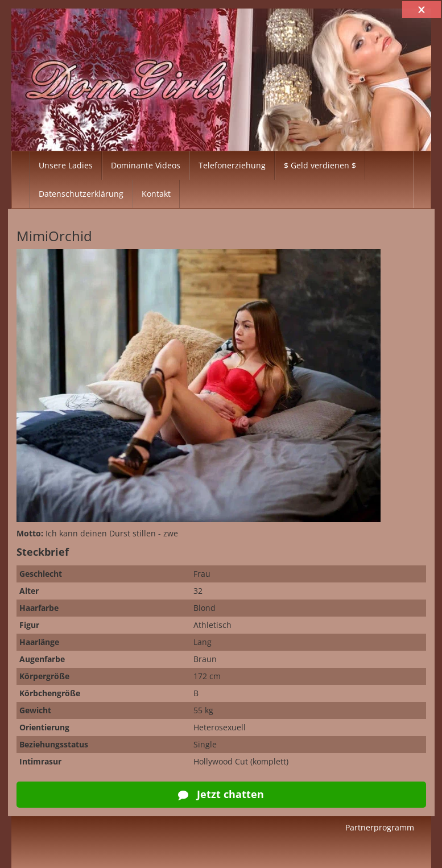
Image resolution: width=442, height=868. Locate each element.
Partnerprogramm (380, 827)
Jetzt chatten (221, 794)
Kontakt (156, 194)
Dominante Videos (146, 165)
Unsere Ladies (66, 165)
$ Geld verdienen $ (320, 165)
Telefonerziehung (232, 165)
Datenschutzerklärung (81, 194)
